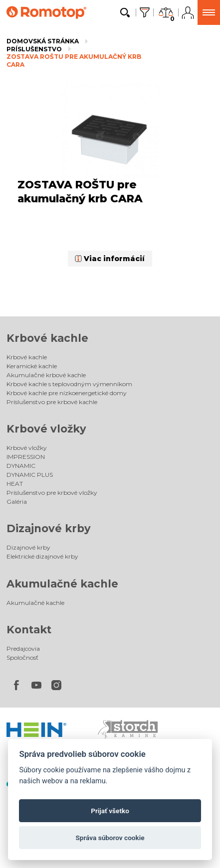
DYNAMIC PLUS (30, 475)
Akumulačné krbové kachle (46, 375)
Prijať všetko (110, 811)
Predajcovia (23, 649)
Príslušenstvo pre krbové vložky (52, 493)
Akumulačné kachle (62, 584)
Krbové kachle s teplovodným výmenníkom (69, 384)
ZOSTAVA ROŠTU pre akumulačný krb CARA (74, 61)
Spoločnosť (22, 657)
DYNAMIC (21, 466)
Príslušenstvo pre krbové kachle (52, 402)
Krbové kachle (47, 338)
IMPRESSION (26, 457)
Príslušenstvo (34, 49)
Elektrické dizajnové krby (42, 556)
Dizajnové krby (49, 528)
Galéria (17, 502)
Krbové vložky (46, 429)
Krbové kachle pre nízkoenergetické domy (67, 393)
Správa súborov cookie (110, 838)
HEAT (15, 484)
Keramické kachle (32, 366)
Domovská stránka (43, 41)
